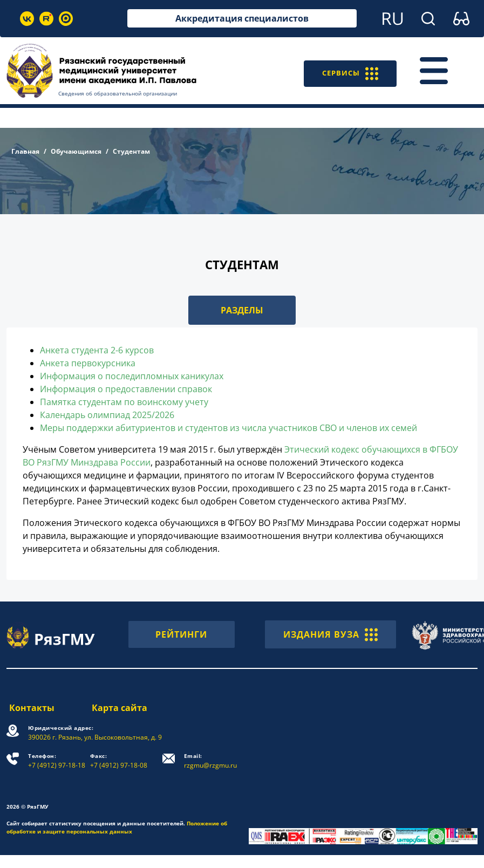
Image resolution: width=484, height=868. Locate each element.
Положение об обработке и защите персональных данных (117, 827)
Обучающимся (76, 151)
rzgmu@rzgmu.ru (212, 761)
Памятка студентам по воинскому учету (124, 402)
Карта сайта (120, 708)
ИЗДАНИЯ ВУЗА (330, 634)
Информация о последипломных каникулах (132, 376)
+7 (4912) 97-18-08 (120, 761)
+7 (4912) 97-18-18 (57, 761)
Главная (25, 151)
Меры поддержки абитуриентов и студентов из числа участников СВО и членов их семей (229, 428)
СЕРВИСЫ (346, 71)
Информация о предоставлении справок (126, 389)
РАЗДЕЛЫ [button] (242, 310)
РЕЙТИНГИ (181, 634)
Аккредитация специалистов (242, 18)
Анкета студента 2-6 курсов (97, 350)
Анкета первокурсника (88, 363)
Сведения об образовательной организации (118, 93)
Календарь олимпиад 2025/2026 (107, 415)
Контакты (29, 708)
